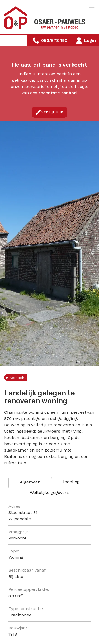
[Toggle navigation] (92, 9)
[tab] (30, 482)
